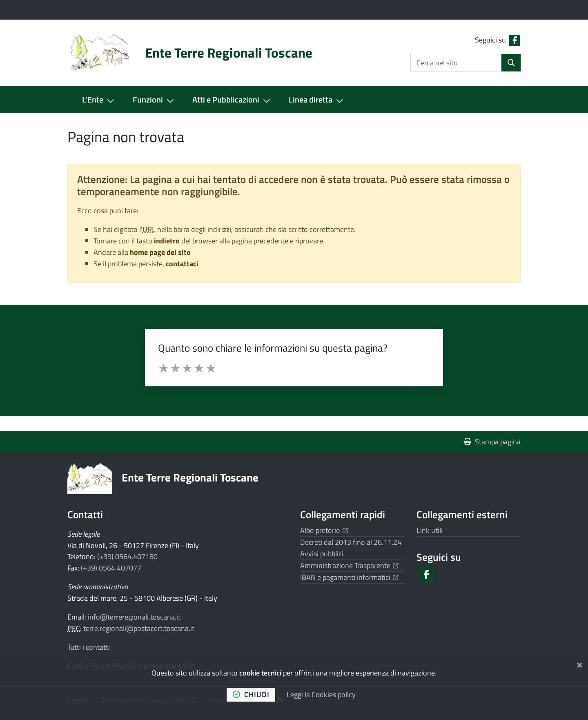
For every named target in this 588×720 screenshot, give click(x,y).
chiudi (251, 694)
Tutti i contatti (89, 647)
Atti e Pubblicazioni (226, 99)
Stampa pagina (492, 442)
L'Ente (93, 99)
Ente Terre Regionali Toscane (190, 477)
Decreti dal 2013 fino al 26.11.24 (351, 542)
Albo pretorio (324, 530)
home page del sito (160, 252)
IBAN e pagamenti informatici (349, 577)
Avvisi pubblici (322, 554)
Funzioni (148, 99)
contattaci (182, 264)
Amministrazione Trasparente (349, 565)
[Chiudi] (580, 663)
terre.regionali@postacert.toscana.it (139, 628)
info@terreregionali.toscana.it (134, 617)
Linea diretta (311, 99)
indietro (167, 241)
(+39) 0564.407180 (127, 556)
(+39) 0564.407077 (111, 568)
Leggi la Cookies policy (321, 694)
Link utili (430, 530)
